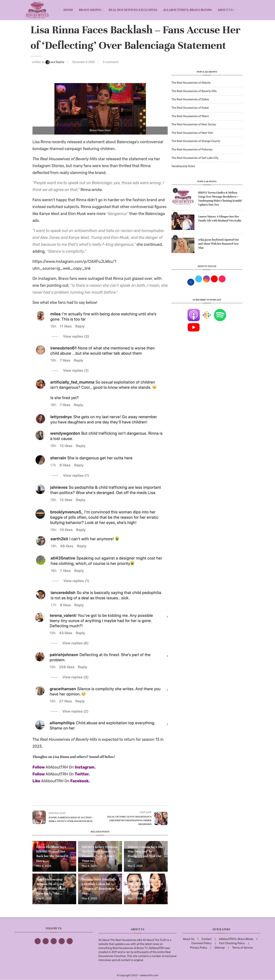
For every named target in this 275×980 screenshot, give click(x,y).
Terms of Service (243, 948)
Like (36, 781)
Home (68, 10)
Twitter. (82, 774)
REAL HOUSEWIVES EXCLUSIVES (133, 10)
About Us (225, 10)
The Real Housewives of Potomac (192, 150)
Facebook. (80, 781)
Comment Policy (201, 943)
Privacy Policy (199, 948)
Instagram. (85, 767)
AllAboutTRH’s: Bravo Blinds (187, 10)
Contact (207, 939)
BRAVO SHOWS (90, 10)
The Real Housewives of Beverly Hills (194, 91)
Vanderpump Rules (183, 166)
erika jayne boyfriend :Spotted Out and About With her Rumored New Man (219, 244)
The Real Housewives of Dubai (190, 108)
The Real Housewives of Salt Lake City (195, 158)
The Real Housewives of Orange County (196, 141)
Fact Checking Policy (232, 943)
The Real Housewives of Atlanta (191, 83)
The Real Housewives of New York (192, 133)
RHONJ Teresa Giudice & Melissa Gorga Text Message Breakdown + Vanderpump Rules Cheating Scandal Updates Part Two (220, 199)
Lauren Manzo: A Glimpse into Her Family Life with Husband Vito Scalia (220, 219)
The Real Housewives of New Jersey (194, 125)
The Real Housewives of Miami (190, 116)
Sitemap (220, 948)
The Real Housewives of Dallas (190, 99)
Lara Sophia (55, 62)
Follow (39, 767)
